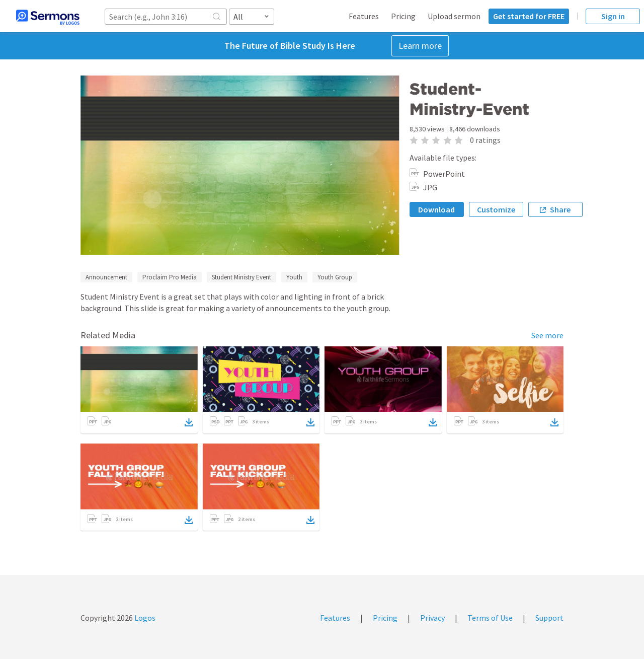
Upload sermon (454, 16)
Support (549, 618)
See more (547, 335)
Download (436, 209)
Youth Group (335, 277)
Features (364, 16)
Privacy (432, 618)
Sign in (613, 16)
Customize (496, 209)
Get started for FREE (529, 16)
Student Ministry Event (242, 277)
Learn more (420, 46)
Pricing (403, 16)
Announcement (106, 277)
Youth (294, 277)
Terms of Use (490, 618)
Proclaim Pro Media (170, 277)
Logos (144, 618)
